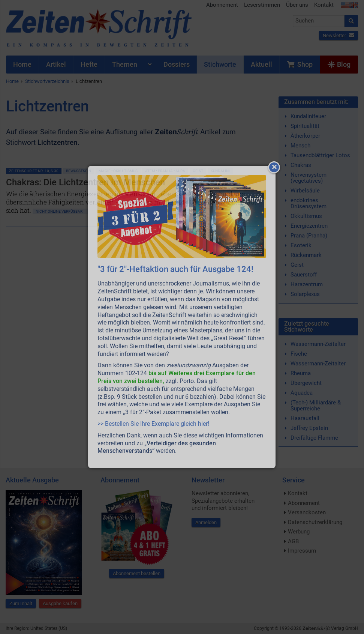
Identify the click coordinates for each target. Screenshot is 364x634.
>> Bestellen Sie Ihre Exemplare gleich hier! (153, 424)
